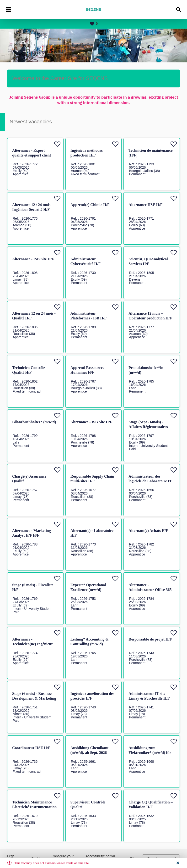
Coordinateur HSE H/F (31, 748)
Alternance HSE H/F (145, 205)
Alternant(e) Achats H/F (148, 531)
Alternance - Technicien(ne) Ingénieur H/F (32, 644)
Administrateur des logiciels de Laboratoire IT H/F (150, 481)
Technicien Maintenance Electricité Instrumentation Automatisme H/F (34, 807)
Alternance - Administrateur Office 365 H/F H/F (150, 590)
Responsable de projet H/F (150, 639)
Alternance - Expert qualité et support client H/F (32, 155)
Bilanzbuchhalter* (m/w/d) (34, 422)
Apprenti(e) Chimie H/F (90, 205)
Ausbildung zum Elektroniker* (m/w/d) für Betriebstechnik (150, 753)
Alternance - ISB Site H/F (33, 259)
